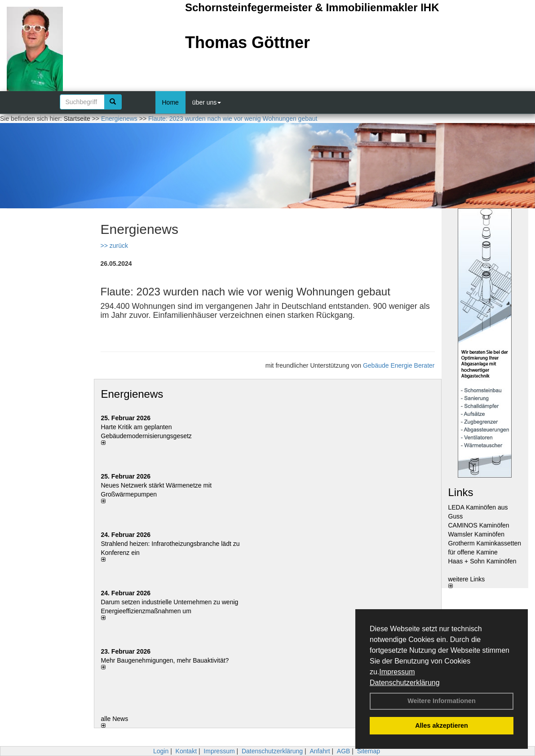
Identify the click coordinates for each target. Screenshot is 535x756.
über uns (207, 102)
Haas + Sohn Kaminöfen (482, 561)
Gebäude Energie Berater (399, 365)
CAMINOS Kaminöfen (479, 525)
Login (161, 751)
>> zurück (114, 246)
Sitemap (369, 751)
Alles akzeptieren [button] (442, 725)
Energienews (132, 394)
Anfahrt (320, 751)
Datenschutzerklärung (405, 683)
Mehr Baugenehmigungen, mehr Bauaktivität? (165, 660)
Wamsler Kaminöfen (477, 534)
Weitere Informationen (442, 701)
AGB (344, 751)
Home (170, 102)
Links (461, 492)
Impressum (397, 672)
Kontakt (186, 751)
